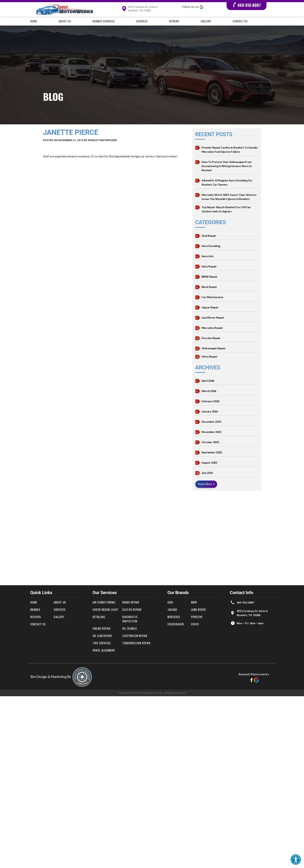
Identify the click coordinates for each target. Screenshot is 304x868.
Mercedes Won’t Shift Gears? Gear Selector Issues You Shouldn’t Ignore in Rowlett (229, 197)
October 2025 (210, 442)
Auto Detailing (211, 246)
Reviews (174, 21)
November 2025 (212, 432)
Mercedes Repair (212, 328)
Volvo (195, 624)
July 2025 (207, 473)
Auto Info (208, 256)
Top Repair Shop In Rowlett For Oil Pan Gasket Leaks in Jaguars (226, 209)
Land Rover (198, 609)
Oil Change (129, 628)
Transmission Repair (136, 643)
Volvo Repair (210, 356)
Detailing (99, 617)
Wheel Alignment (104, 650)
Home (34, 21)
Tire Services (102, 643)
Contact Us (240, 21)
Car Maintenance (212, 297)
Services (142, 21)
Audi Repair (209, 236)
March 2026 (209, 391)
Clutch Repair (132, 609)
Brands (35, 609)
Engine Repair (102, 628)
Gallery (206, 21)
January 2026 (210, 411)
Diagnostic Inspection (130, 619)
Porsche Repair (211, 338)
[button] (296, 860)
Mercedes (174, 617)
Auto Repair (209, 266)
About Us (65, 21)
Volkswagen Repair (214, 348)
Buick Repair (209, 287)
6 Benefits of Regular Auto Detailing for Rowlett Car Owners (227, 182)
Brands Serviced (103, 21)
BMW (194, 602)
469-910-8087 (247, 5)
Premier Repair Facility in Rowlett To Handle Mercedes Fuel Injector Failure (230, 150)
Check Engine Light (106, 609)
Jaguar (172, 609)
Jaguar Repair (210, 307)
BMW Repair (210, 277)
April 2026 (208, 381)
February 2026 (211, 401)
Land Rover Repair (213, 318)
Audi (170, 602)
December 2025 (211, 422)
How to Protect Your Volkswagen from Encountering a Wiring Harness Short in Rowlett (227, 166)
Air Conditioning (104, 602)
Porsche (197, 617)
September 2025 (212, 452)
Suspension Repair (135, 636)
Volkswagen (176, 624)
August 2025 (209, 463)
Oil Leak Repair (102, 636)
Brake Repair (131, 602)
